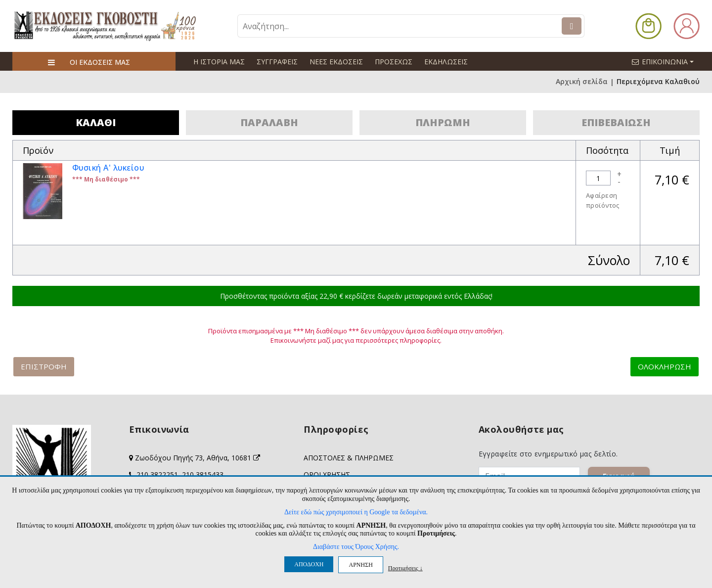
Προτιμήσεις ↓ (405, 568)
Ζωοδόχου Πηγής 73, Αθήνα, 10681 (198, 458)
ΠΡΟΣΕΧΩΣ (394, 62)
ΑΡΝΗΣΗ (360, 565)
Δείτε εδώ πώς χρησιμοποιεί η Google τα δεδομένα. (356, 512)
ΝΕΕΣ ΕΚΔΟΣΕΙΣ (336, 62)
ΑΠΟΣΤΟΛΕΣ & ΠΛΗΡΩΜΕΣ (349, 458)
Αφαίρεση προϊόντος (603, 200)
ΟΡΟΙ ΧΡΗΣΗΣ (327, 475)
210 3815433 (203, 475)
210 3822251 (157, 475)
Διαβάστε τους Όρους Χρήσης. (356, 547)
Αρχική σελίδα (582, 82)
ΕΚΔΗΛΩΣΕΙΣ (446, 62)
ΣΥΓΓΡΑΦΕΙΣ (277, 62)
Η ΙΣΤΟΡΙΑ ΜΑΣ (219, 62)
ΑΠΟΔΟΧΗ (309, 564)
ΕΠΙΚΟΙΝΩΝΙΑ (667, 61)
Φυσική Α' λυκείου (109, 168)
